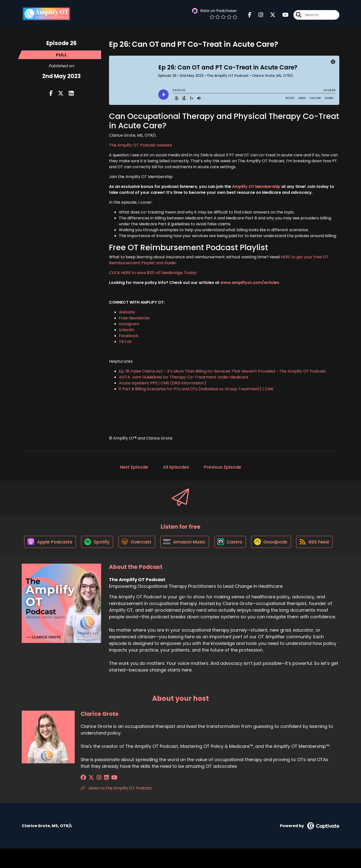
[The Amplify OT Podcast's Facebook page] (250, 16)
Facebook (129, 336)
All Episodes (176, 467)
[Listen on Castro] (253, 543)
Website (127, 312)
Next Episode (134, 467)
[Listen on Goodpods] (295, 543)
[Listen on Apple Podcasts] (68, 543)
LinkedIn (127, 330)
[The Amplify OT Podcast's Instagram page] (258, 16)
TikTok (125, 342)
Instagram (129, 324)
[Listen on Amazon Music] (206, 543)
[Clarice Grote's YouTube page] (108, 797)
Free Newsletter (135, 318)
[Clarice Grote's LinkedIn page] (101, 797)
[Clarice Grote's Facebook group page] (83, 797)
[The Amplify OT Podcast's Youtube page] (282, 16)
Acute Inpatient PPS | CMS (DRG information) (162, 383)
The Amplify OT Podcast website (141, 145)
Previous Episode (223, 467)
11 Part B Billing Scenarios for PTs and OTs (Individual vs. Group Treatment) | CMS (196, 389)
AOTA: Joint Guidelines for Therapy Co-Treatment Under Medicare (184, 377)
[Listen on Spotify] (116, 544)
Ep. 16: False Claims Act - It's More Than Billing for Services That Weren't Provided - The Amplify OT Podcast (222, 371)
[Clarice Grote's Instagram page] (96, 797)
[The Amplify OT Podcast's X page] (270, 16)
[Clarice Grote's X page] (90, 797)
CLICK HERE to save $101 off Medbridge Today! (153, 273)
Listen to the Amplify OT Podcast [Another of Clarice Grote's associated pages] (116, 808)
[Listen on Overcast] (157, 543)
